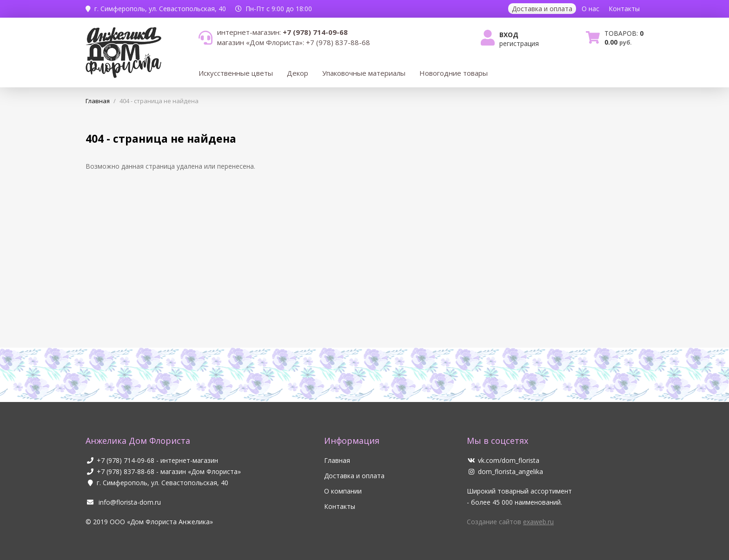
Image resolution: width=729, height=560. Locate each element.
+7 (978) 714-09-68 (126, 460)
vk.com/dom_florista (503, 460)
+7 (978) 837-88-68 (126, 471)
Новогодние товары (454, 73)
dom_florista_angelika (505, 471)
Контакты (624, 9)
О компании (343, 491)
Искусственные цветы (236, 73)
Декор (298, 73)
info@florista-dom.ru (123, 502)
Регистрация (519, 43)
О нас (590, 9)
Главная (337, 460)
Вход (509, 35)
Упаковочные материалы (364, 73)
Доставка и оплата (542, 9)
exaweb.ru (538, 522)
